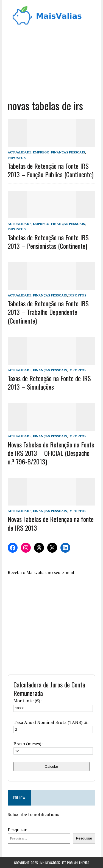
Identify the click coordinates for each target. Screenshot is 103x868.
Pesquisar (17, 830)
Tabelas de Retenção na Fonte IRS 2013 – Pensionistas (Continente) (48, 242)
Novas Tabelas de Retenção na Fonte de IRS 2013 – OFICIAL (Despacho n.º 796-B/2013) (51, 453)
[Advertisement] (51, 61)
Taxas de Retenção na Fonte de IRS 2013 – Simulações (49, 382)
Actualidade (20, 152)
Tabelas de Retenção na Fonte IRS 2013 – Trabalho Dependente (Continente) (48, 312)
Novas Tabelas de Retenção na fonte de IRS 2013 (51, 523)
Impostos (17, 158)
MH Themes (81, 863)
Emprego (41, 152)
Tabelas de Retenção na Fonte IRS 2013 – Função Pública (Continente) (51, 170)
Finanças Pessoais (68, 152)
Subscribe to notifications (33, 814)
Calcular (51, 766)
